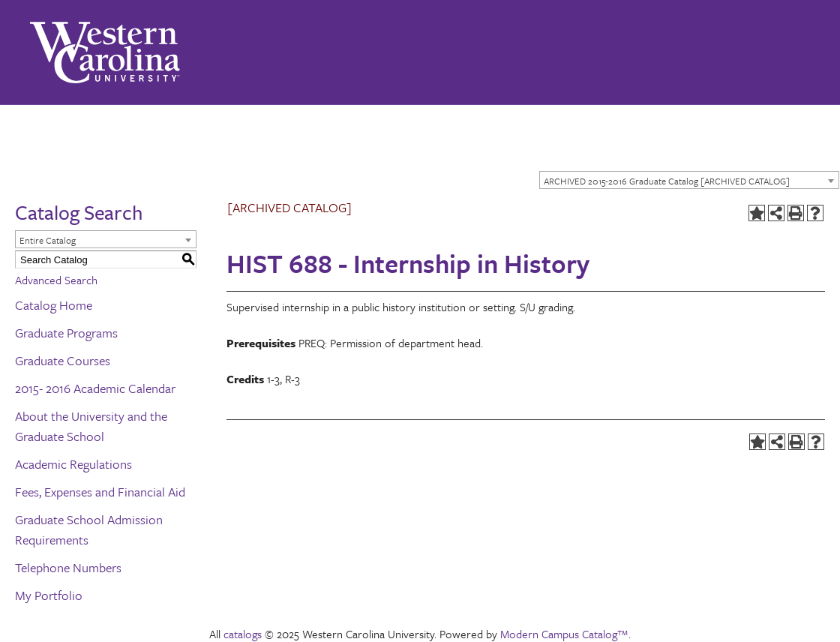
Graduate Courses (63, 360)
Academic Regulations (73, 464)
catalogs (243, 634)
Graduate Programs (66, 333)
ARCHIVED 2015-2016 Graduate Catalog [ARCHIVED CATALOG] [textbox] (667, 181)
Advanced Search (56, 280)
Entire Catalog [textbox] (48, 240)
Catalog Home (54, 305)
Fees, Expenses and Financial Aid (100, 492)
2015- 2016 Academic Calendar (95, 388)
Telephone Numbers (68, 567)
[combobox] (689, 180)
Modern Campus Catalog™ (564, 634)
